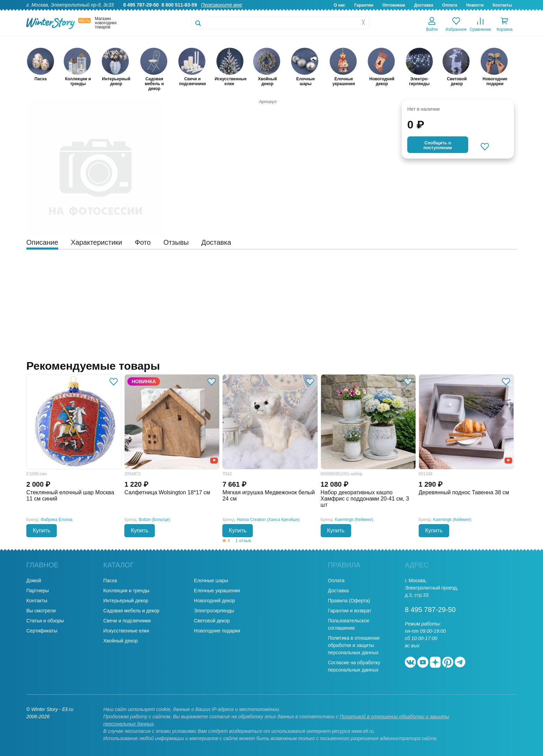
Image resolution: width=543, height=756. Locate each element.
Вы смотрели (41, 611)
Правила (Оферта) (349, 601)
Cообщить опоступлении (438, 145)
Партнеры (38, 591)
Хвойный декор (121, 641)
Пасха (110, 580)
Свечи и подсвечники (127, 621)
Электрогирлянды (214, 611)
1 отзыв (243, 541)
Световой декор (212, 621)
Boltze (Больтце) (154, 520)
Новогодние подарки (217, 631)
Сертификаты (42, 631)
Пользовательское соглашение (349, 624)
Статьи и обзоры (45, 621)
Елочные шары (211, 580)
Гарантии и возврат (350, 611)
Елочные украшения (217, 591)
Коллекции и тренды (126, 591)
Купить (42, 530)
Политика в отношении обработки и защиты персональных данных (354, 645)
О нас (340, 5)
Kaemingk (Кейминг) (354, 520)
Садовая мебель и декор (131, 611)
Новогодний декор (214, 601)
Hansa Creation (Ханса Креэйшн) (268, 520)
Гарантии (364, 5)
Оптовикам (394, 5)
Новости (475, 5)
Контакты (502, 5)
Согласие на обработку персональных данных (354, 666)
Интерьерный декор (126, 601)
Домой (34, 580)
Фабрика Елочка (57, 520)
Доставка (424, 5)
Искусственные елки (126, 631)
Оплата (450, 5)
